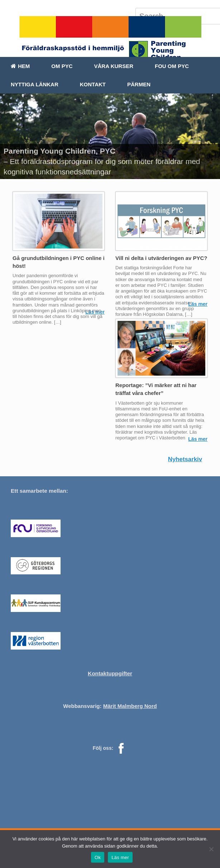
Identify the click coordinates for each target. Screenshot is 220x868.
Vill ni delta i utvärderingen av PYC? (161, 258)
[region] (110, 136)
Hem (20, 66)
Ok (98, 857)
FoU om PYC (172, 66)
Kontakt (93, 84)
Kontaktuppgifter (110, 673)
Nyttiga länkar (35, 84)
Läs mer (198, 304)
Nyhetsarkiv (185, 459)
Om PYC (62, 66)
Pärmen (139, 84)
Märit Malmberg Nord (130, 706)
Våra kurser (114, 66)
